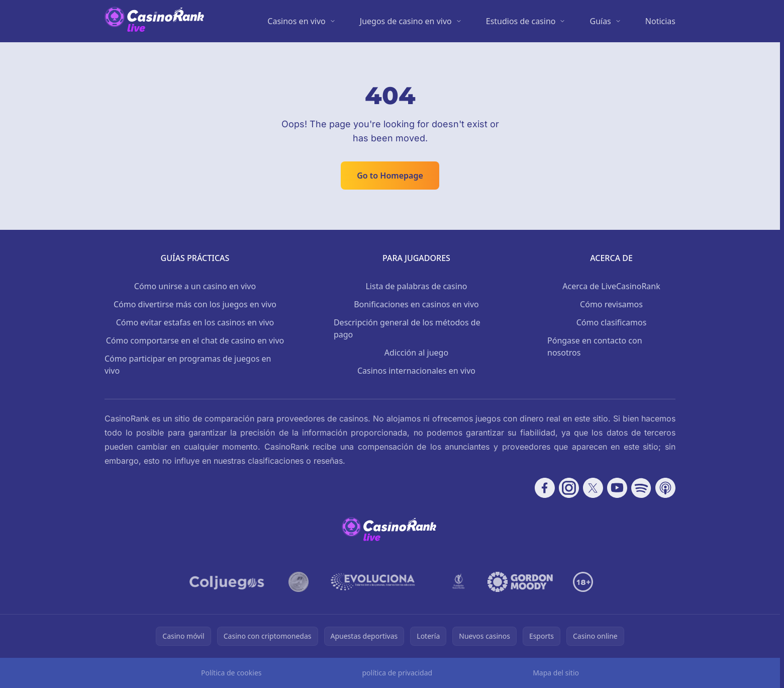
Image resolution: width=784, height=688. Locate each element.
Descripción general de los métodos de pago (407, 328)
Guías (600, 21)
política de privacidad (397, 673)
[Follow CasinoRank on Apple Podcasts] (665, 488)
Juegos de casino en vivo (406, 21)
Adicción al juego (416, 353)
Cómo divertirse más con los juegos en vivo (195, 304)
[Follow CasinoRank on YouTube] (617, 488)
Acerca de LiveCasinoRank (611, 286)
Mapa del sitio (556, 673)
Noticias (660, 21)
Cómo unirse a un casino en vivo (195, 286)
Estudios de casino (521, 21)
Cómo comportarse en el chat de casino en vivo (195, 340)
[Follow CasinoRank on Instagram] (569, 488)
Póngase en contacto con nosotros (595, 347)
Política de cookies (231, 673)
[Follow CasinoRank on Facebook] (545, 488)
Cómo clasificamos (612, 322)
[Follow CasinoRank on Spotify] (641, 488)
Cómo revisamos (611, 304)
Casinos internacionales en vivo (416, 371)
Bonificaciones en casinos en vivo (416, 304)
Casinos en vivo (296, 21)
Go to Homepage (390, 176)
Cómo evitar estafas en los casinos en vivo (195, 322)
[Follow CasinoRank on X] (593, 488)
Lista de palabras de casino (416, 286)
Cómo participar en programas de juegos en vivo (188, 365)
